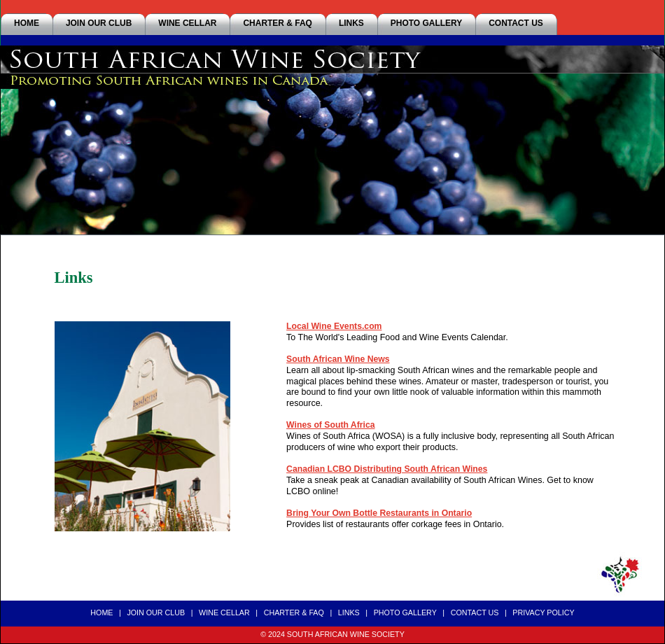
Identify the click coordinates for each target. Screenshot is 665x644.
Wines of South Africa (330, 425)
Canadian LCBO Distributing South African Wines (387, 469)
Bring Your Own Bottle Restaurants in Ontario (379, 513)
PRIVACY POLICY (543, 612)
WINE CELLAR (187, 23)
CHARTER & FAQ (277, 23)
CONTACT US (516, 23)
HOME (27, 23)
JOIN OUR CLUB (99, 23)
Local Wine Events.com (334, 326)
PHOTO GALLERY (426, 23)
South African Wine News (338, 359)
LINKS (351, 23)
